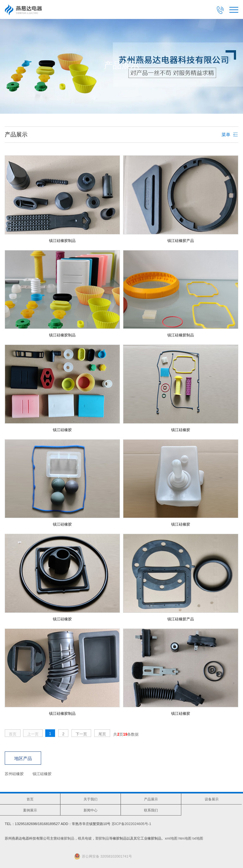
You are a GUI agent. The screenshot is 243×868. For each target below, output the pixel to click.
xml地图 (171, 838)
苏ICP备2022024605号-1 (131, 824)
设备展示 (212, 799)
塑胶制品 (102, 838)
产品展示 (151, 799)
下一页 (81, 734)
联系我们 (151, 810)
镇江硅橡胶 (42, 774)
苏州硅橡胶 (14, 774)
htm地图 (185, 838)
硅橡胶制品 (66, 838)
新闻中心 (90, 810)
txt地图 (198, 838)
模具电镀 (85, 838)
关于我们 (90, 799)
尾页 (102, 734)
